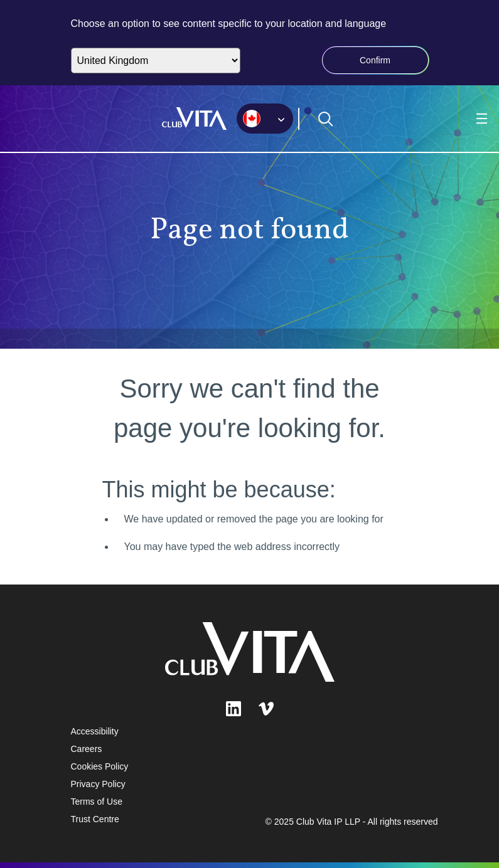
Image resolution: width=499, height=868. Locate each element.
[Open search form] (326, 119)
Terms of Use (97, 802)
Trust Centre (95, 819)
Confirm (375, 60)
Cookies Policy (100, 766)
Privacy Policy (98, 784)
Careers (87, 749)
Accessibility (95, 731)
